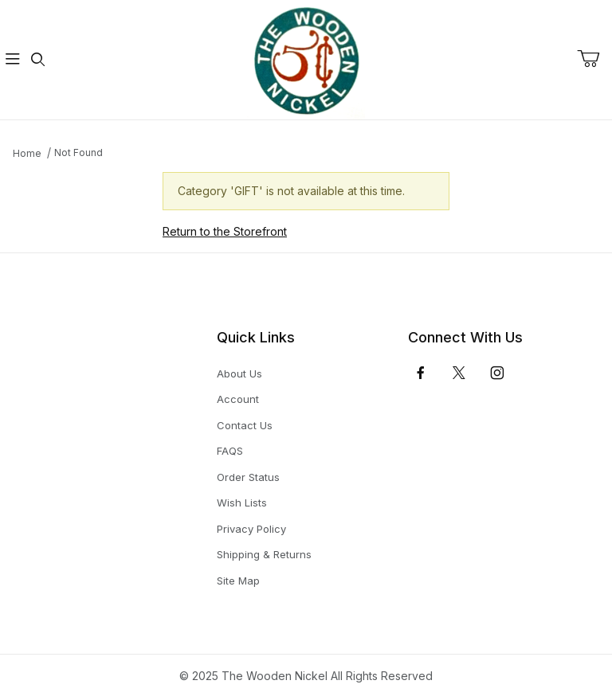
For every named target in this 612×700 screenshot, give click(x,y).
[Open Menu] (13, 60)
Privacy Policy (251, 529)
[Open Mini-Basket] (594, 59)
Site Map (238, 581)
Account (238, 399)
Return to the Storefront (225, 231)
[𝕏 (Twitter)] (459, 373)
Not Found (78, 153)
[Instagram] (497, 373)
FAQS (230, 451)
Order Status (248, 477)
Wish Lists (242, 503)
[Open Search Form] (38, 60)
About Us (239, 373)
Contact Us (245, 425)
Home (27, 153)
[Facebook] (421, 373)
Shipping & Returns (264, 554)
